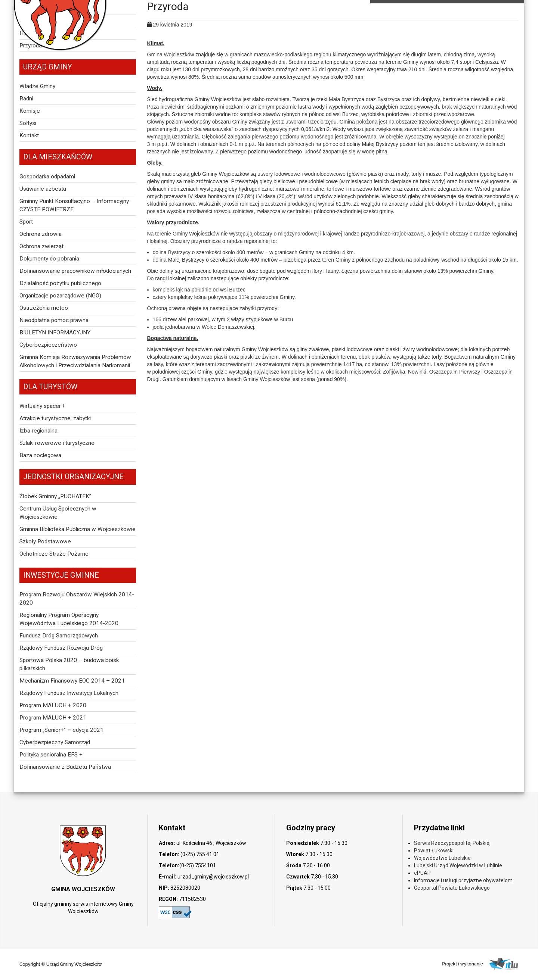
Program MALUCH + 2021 (53, 718)
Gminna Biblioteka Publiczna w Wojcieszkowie (78, 529)
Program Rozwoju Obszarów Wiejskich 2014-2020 (77, 599)
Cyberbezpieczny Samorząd (55, 742)
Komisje (30, 111)
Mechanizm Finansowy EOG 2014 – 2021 (72, 681)
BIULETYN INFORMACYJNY (55, 333)
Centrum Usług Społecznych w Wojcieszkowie (58, 513)
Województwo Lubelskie (442, 858)
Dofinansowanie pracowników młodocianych (75, 271)
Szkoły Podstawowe (45, 542)
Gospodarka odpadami (47, 177)
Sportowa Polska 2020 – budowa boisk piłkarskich (69, 664)
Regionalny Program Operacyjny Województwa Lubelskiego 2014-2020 (69, 619)
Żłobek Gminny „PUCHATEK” (55, 496)
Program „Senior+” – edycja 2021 (61, 730)
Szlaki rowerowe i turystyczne (57, 443)
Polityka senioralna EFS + (51, 755)
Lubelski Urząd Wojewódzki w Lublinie (458, 865)
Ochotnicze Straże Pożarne (54, 554)
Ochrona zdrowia (41, 234)
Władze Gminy (37, 86)
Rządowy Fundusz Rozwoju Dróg (61, 648)
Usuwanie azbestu (43, 189)
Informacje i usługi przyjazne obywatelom (463, 880)
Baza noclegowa (40, 455)
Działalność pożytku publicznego (60, 283)
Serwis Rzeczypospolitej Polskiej (452, 843)
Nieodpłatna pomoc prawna (54, 320)
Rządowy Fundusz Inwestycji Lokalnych (69, 693)
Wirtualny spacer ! (42, 406)
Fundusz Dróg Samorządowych (59, 636)
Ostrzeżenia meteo (44, 308)
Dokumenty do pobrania (49, 259)
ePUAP (422, 873)
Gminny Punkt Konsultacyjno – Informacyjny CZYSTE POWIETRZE (74, 205)
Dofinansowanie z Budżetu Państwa (65, 767)
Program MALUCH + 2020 (53, 705)
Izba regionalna (38, 431)
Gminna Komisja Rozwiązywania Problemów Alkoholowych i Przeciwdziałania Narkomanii (75, 361)
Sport (26, 222)
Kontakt (29, 135)
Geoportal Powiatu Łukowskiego (452, 888)
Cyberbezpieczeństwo (48, 345)
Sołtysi (28, 123)
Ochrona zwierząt (41, 246)
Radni (26, 99)
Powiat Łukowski (434, 851)
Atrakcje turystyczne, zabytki (55, 418)
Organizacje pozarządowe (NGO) (60, 296)
